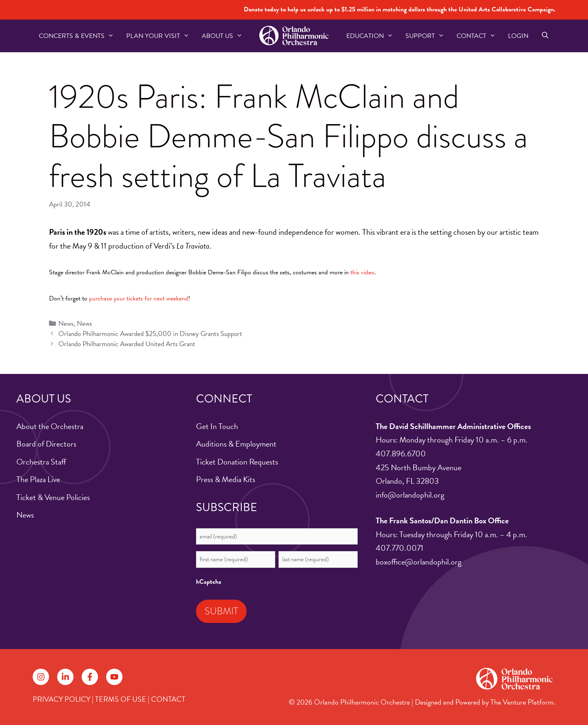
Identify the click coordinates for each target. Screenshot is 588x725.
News (66, 324)
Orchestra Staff (41, 462)
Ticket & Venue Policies (53, 497)
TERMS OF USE (121, 699)
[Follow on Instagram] (41, 677)
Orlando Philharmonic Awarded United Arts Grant (127, 344)
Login (518, 36)
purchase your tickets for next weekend (139, 298)
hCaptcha (209, 582)
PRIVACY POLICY (61, 699)
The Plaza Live (38, 479)
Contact (479, 36)
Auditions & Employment (236, 444)
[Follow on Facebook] (90, 677)
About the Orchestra (50, 426)
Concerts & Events (79, 36)
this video (362, 272)
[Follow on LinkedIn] (65, 677)
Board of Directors (46, 444)
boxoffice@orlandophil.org (419, 562)
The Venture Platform (522, 702)
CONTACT (168, 699)
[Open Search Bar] (545, 36)
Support (428, 36)
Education (373, 36)
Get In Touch (217, 426)
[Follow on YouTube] (114, 677)
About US (225, 36)
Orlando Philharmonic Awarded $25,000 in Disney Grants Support (150, 334)
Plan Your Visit (161, 36)
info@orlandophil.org (410, 495)
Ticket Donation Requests (237, 462)
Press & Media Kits (226, 479)
